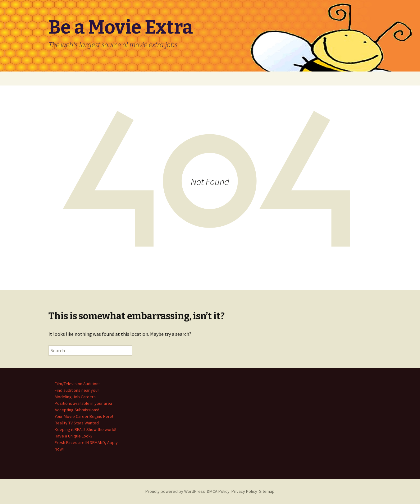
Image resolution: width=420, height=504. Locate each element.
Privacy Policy (244, 491)
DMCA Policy (218, 491)
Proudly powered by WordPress (175, 491)
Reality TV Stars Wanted (77, 423)
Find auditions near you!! (77, 390)
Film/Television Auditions (78, 384)
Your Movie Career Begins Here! (84, 416)
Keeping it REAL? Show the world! (85, 429)
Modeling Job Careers (75, 397)
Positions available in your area (83, 403)
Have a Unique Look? (74, 436)
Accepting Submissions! (77, 410)
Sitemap (267, 491)
